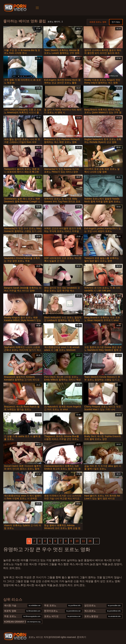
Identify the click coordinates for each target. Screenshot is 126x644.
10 (77, 541)
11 (84, 541)
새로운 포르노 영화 (98, 22)
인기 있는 (116, 22)
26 (90, 541)
